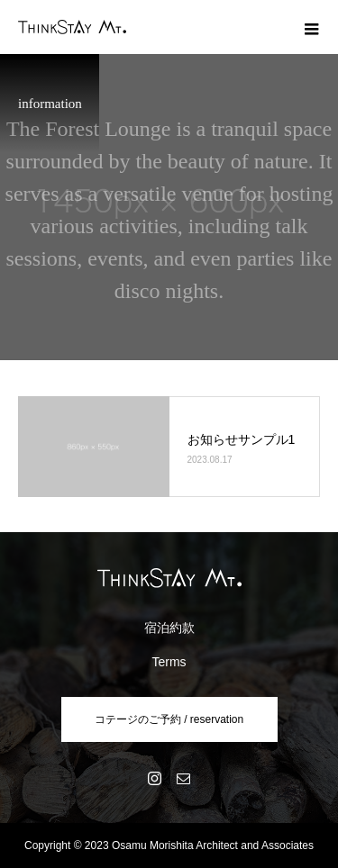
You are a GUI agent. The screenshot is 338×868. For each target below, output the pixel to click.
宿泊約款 (169, 628)
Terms (169, 662)
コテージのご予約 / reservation (169, 719)
